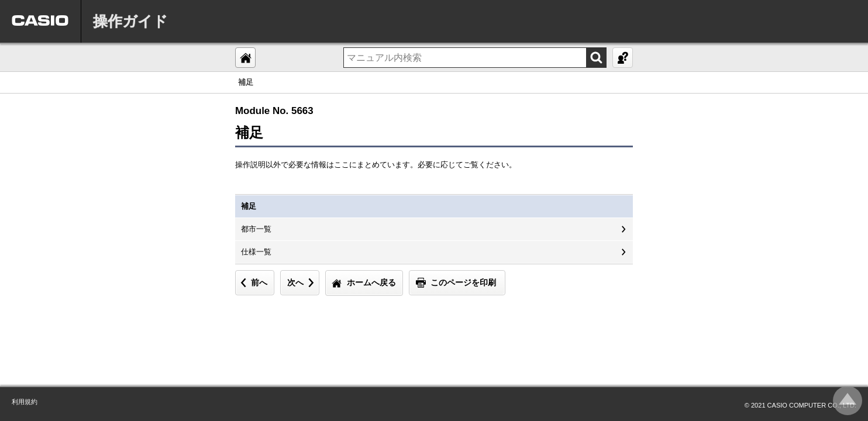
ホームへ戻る (371, 282)
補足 (249, 206)
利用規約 (25, 402)
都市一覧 (256, 229)
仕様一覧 (256, 252)
